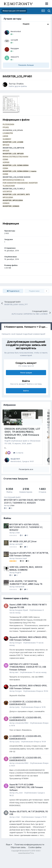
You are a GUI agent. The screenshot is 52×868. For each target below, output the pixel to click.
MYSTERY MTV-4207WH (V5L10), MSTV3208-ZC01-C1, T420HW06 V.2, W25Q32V (26, 538)
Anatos (20, 84)
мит (17, 683)
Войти (26, 391)
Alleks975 (15, 57)
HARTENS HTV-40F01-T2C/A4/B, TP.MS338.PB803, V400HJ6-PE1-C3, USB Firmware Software (28, 678)
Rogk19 (8, 441)
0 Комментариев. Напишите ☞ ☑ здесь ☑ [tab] (27, 327)
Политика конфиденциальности (29, 855)
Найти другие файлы (18, 86)
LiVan (12, 516)
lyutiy (17, 718)
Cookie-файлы (35, 858)
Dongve (18, 654)
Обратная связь (18, 858)
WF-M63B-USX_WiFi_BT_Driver (23, 552)
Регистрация (26, 373)
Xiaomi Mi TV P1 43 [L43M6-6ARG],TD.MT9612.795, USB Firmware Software (26, 798)
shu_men (19, 804)
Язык (9, 855)
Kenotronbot (16, 31)
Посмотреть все (26, 480)
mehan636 (20, 598)
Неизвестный (21, 569)
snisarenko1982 (22, 734)
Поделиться (13, 291)
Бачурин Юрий (22, 621)
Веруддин (15, 48)
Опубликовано (33, 683)
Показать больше (26, 65)
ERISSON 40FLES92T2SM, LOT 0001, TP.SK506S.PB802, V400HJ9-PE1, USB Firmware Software (22, 433)
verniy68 (14, 40)
